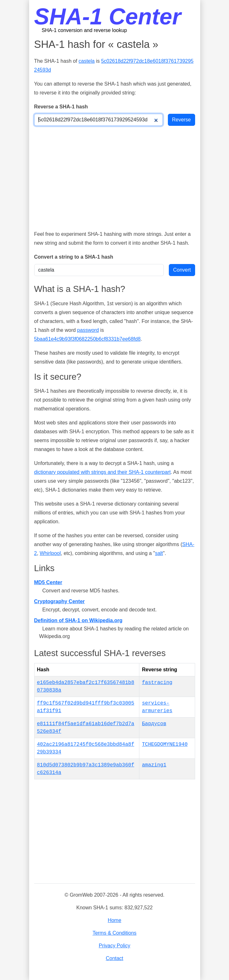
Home (114, 920)
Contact (114, 958)
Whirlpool (50, 553)
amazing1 (154, 765)
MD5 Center (48, 582)
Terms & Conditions (114, 933)
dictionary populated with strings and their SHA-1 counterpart (102, 472)
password (88, 330)
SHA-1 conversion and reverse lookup (84, 30)
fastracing (157, 683)
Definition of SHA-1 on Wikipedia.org (78, 620)
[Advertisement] (115, 178)
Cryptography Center (60, 601)
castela (87, 61)
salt (159, 553)
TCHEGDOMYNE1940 (165, 745)
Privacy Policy (115, 946)
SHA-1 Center (108, 16)
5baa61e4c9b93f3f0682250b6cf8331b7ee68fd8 (87, 339)
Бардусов (154, 724)
